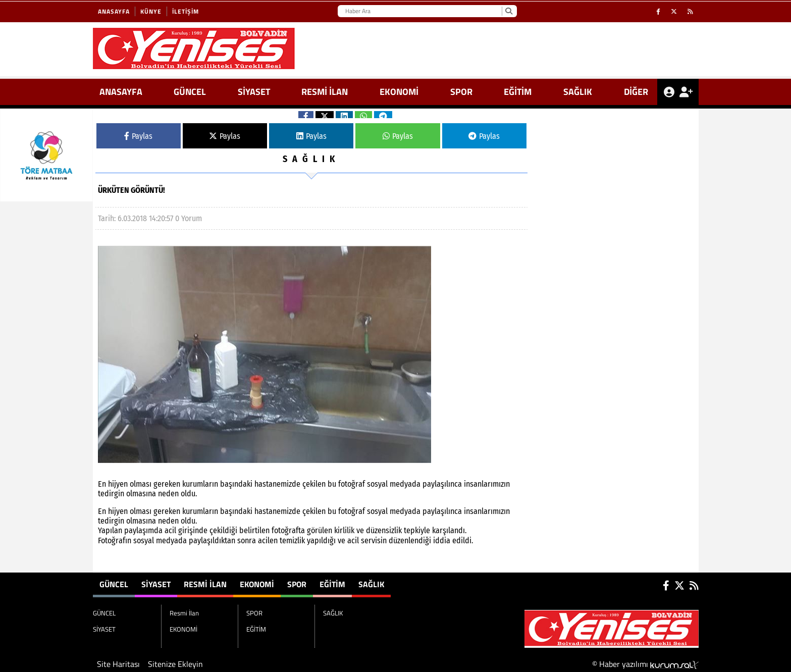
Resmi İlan (325, 92)
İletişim (186, 11)
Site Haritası (118, 664)
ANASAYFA (121, 92)
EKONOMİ (399, 92)
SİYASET (254, 92)
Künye (151, 11)
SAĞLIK (578, 92)
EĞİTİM (518, 92)
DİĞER (636, 92)
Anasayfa (114, 11)
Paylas (138, 136)
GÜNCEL (190, 92)
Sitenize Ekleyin (175, 664)
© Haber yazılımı (645, 664)
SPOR (461, 92)
